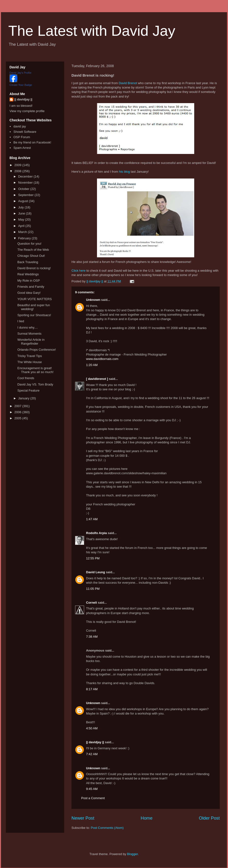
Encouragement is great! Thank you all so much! (35, 370)
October (24, 189)
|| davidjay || (95, 742)
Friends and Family (31, 287)
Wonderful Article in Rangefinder (31, 342)
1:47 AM (92, 519)
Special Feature (28, 390)
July (22, 207)
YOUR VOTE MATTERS (34, 299)
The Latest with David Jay (92, 31)
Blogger (132, 854)
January (24, 398)
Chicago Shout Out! (31, 256)
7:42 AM (92, 754)
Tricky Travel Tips (30, 356)
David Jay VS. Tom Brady (35, 384)
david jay (20, 126)
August (24, 201)
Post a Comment (93, 798)
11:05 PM (93, 589)
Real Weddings (28, 274)
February (25, 238)
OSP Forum (22, 137)
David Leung (96, 572)
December (26, 176)
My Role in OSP (28, 281)
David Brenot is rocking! (34, 268)
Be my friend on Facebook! (32, 142)
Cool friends (26, 378)
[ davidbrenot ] (97, 379)
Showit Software (25, 132)
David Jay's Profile (20, 73)
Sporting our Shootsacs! (34, 315)
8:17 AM (92, 689)
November (26, 183)
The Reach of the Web (33, 250)
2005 (18, 418)
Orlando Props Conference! (36, 350)
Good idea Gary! (29, 293)
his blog (124, 172)
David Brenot (128, 83)
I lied (21, 321)
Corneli (92, 603)
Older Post (209, 818)
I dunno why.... (27, 327)
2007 (18, 406)
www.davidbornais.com (102, 359)
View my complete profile (27, 111)
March (23, 232)
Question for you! (29, 244)
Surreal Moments (29, 334)
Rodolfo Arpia (96, 533)
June (22, 213)
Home (147, 818)
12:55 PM (93, 558)
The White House (29, 362)
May (22, 219)
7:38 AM (92, 637)
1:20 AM (92, 365)
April (22, 226)
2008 (18, 171)
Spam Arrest (22, 148)
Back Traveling (28, 262)
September (26, 195)
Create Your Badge (21, 85)
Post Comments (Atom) (107, 828)
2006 (18, 412)
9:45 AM (92, 789)
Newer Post (83, 818)
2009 (18, 165)
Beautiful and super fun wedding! (34, 307)
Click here (79, 271)
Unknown (93, 300)
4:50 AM (92, 728)
